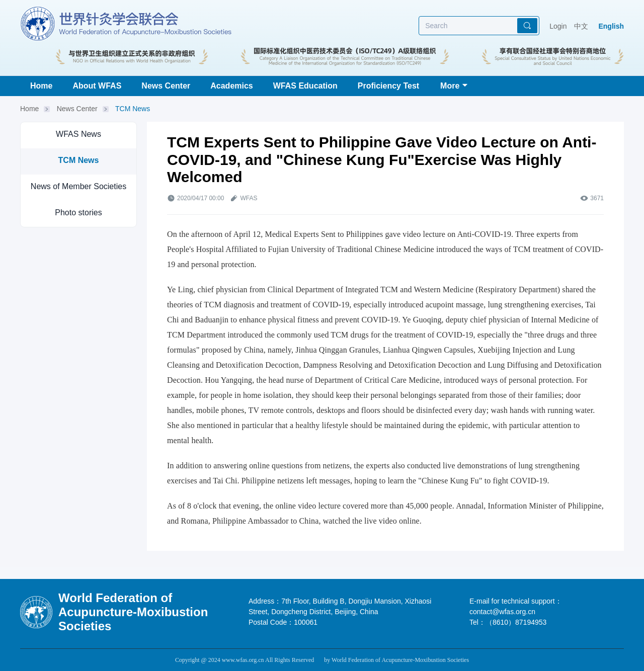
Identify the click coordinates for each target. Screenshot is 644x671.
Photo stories (78, 213)
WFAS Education (305, 86)
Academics (232, 86)
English (611, 26)
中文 (581, 26)
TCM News (133, 109)
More (450, 86)
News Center (166, 86)
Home (41, 86)
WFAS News (78, 134)
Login (558, 26)
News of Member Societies (78, 186)
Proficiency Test (388, 86)
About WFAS (97, 86)
